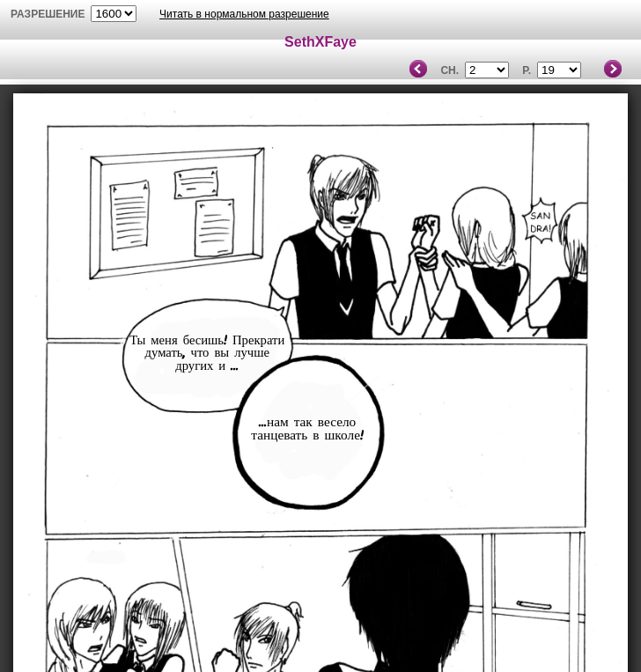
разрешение (48, 14)
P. (527, 70)
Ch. (449, 70)
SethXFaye (320, 42)
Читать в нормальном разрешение (244, 14)
